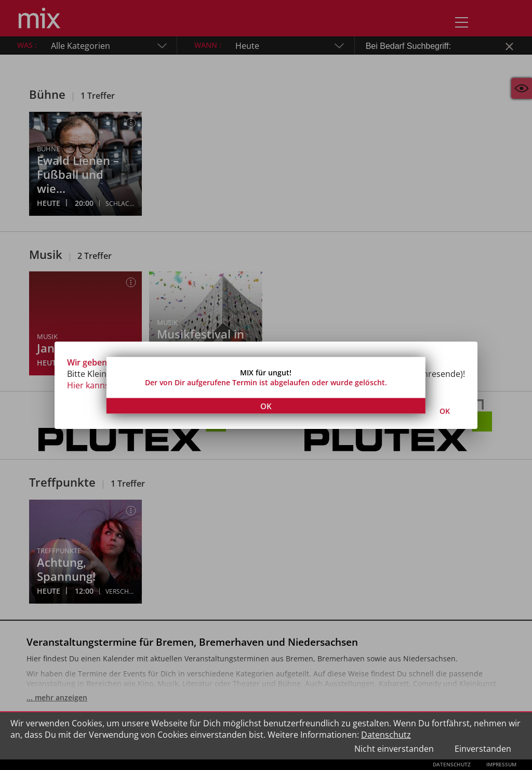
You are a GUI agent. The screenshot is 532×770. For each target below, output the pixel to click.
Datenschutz (386, 735)
